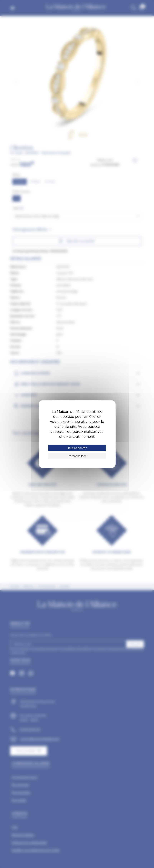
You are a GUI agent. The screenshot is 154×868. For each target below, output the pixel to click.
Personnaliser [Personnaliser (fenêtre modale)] (77, 456)
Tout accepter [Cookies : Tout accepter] (77, 448)
